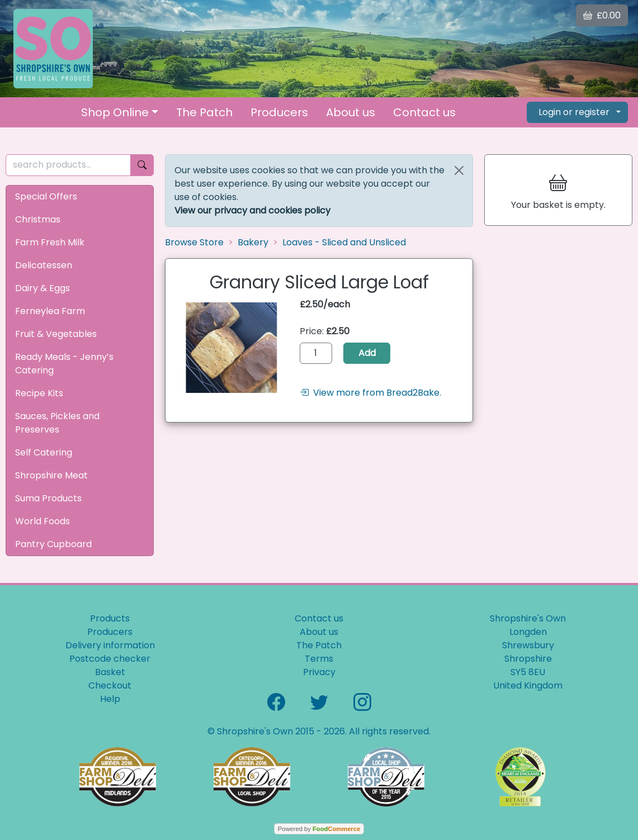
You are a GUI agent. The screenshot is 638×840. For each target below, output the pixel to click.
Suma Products (48, 498)
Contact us (424, 112)
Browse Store (194, 242)
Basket (110, 672)
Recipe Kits (39, 393)
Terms (319, 659)
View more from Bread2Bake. (370, 393)
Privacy (319, 672)
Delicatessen (44, 265)
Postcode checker (110, 659)
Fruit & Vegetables (56, 334)
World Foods (42, 521)
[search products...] (68, 165)
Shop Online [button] (115, 112)
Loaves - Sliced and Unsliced (344, 242)
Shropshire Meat (51, 475)
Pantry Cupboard (53, 544)
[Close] (459, 170)
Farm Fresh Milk (50, 242)
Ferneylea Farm (50, 311)
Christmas (38, 219)
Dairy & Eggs (42, 288)
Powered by (319, 829)
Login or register (574, 112)
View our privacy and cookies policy (252, 210)
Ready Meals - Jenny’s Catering (64, 364)
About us (351, 112)
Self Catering (44, 452)
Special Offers (46, 196)
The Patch (204, 112)
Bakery (253, 242)
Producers (279, 112)
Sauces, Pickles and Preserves (57, 423)
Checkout (110, 685)
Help (110, 699)
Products (110, 618)
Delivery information (110, 645)
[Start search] (142, 165)
